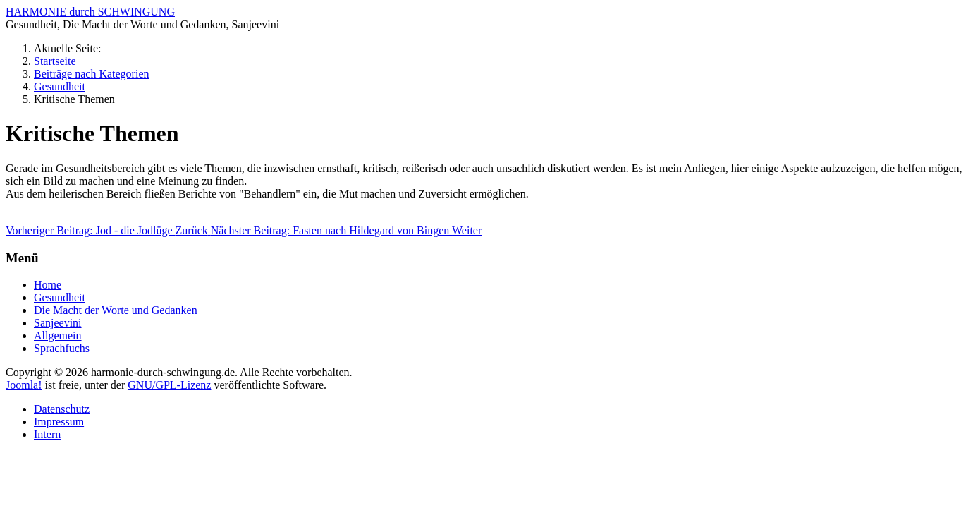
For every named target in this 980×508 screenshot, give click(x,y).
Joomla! (24, 385)
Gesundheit (60, 297)
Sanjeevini (58, 323)
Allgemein (58, 335)
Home (48, 285)
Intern (47, 434)
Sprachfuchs (62, 348)
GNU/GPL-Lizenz (169, 385)
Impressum (59, 422)
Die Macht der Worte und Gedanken (116, 310)
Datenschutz (62, 409)
